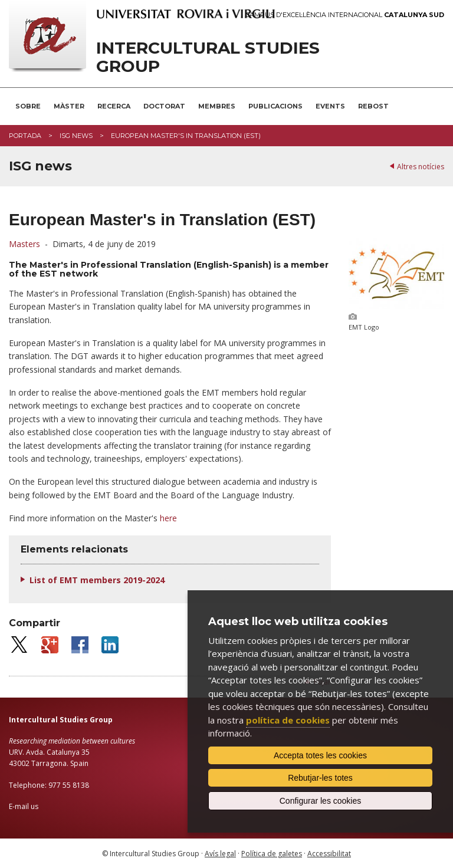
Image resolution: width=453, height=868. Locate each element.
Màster (69, 106)
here (168, 518)
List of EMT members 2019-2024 (97, 580)
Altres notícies (421, 167)
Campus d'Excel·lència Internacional (345, 15)
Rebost (373, 106)
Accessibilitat (329, 854)
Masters (24, 244)
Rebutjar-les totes (320, 778)
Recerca (114, 106)
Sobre (28, 106)
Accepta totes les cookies (320, 755)
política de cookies (288, 720)
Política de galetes (272, 854)
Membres (217, 106)
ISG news (76, 136)
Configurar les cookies (321, 801)
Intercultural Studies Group (208, 57)
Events (330, 106)
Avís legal (220, 854)
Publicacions (275, 106)
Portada (25, 136)
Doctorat (164, 106)
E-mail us (24, 806)
